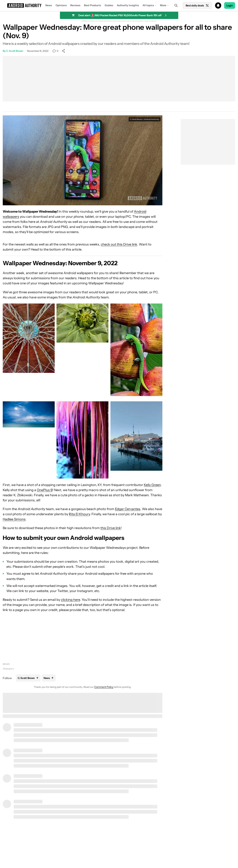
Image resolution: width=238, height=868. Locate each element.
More (163, 5)
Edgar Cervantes (128, 509)
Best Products (92, 5)
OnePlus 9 (45, 490)
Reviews (75, 5)
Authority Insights (128, 5)
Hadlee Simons (14, 519)
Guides (109, 5)
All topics (148, 5)
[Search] (176, 5)
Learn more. (150, 21)
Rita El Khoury (79, 514)
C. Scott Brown (15, 51)
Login (230, 5)
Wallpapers (8, 669)
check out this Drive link (119, 244)
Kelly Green (152, 485)
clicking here (70, 600)
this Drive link (111, 528)
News (49, 5)
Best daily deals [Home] (197, 5)
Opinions (61, 5)
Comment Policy (104, 687)
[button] (119, 5)
